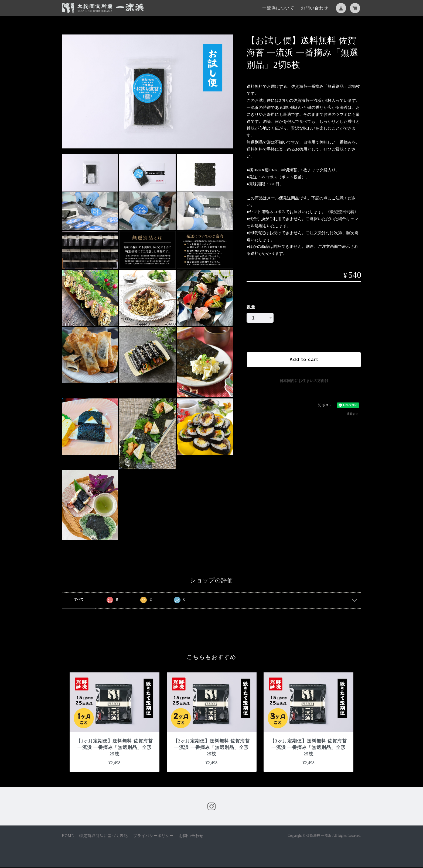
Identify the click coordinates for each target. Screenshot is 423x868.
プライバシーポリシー (153, 836)
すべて (79, 599)
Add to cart (304, 360)
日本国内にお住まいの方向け (304, 381)
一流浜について (278, 8)
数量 (251, 307)
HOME (68, 836)
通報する (353, 414)
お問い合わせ (315, 8)
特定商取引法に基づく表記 (104, 836)
